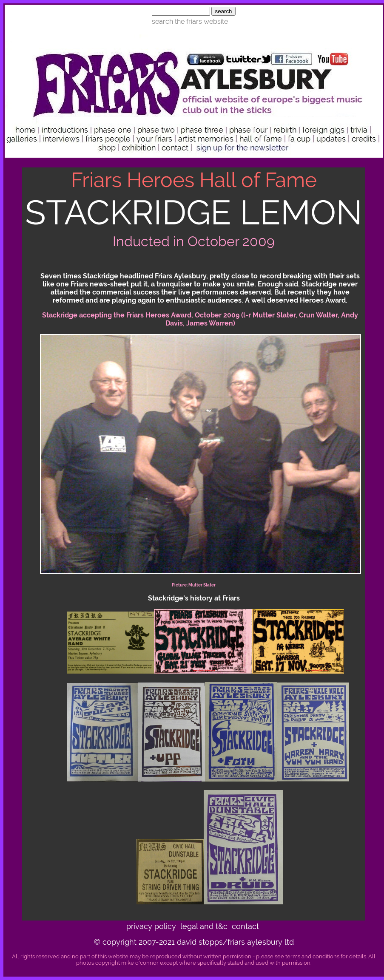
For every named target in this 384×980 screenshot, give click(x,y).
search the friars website (190, 21)
